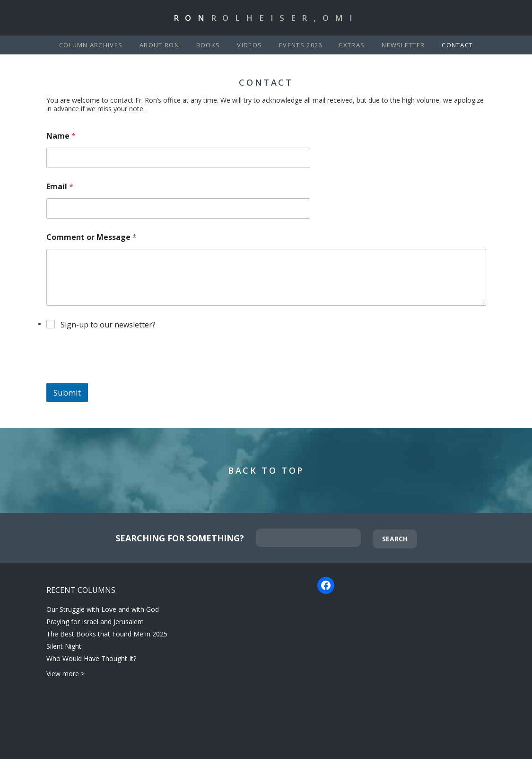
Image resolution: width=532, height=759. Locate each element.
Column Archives (91, 45)
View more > (65, 674)
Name (61, 136)
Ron (266, 18)
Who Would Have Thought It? (91, 658)
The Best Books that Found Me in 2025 (107, 634)
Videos (249, 45)
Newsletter (403, 45)
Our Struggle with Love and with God (103, 609)
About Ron (159, 45)
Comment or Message (92, 237)
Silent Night (64, 646)
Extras (352, 45)
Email (60, 187)
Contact (457, 45)
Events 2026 (301, 45)
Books (208, 45)
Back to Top (266, 470)
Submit (67, 393)
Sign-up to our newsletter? (108, 325)
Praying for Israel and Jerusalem (95, 622)
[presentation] (118, 377)
